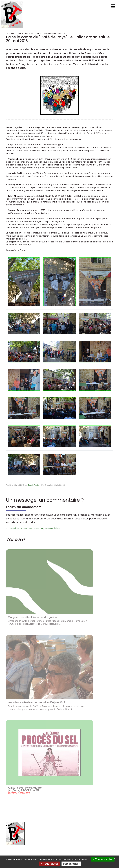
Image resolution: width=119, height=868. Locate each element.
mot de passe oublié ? (47, 528)
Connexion (12, 528)
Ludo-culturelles (26, 33)
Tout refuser (49, 864)
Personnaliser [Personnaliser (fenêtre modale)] (71, 864)
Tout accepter (103, 859)
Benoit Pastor (34, 485)
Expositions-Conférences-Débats (50, 33)
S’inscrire (26, 528)
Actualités (11, 33)
